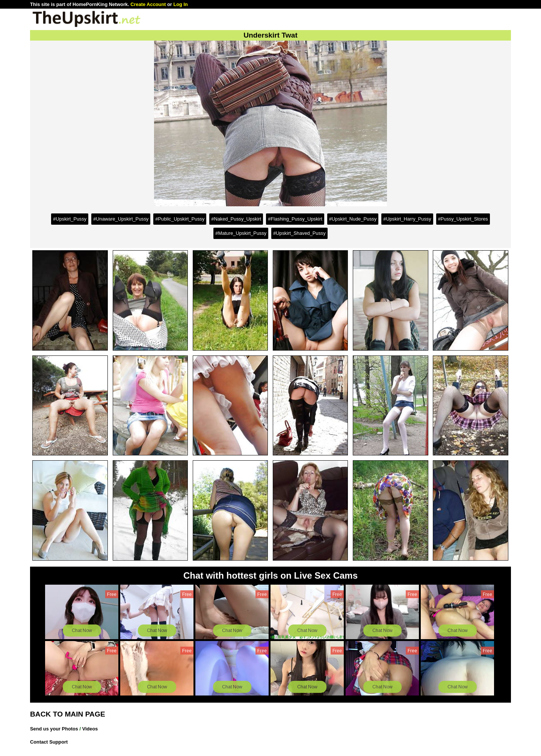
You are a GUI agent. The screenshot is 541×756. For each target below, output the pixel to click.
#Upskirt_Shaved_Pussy (299, 233)
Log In (180, 4)
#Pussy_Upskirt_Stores (463, 219)
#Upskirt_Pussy (70, 219)
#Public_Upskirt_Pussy (180, 219)
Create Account (148, 4)
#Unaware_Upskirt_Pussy (121, 219)
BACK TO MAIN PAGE (68, 714)
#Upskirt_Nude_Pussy (353, 219)
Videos (90, 729)
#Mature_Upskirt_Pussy (241, 233)
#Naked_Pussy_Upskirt (236, 219)
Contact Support (49, 742)
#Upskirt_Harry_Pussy (407, 219)
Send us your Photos (54, 729)
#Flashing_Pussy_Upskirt (295, 219)
